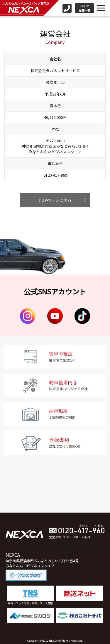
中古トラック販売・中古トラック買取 (30, 595)
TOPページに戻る (55, 200)
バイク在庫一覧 (84, 8)
